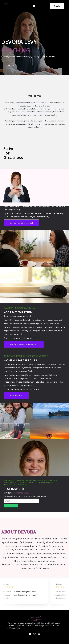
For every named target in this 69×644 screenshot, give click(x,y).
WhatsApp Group (22, 493)
